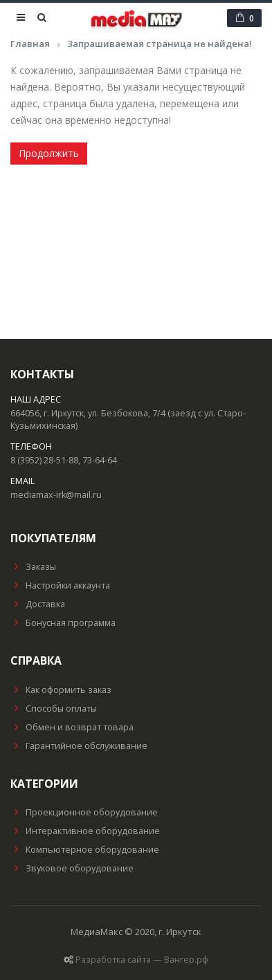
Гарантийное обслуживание (79, 746)
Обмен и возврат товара (72, 727)
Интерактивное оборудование (85, 831)
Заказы (33, 567)
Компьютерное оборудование (85, 850)
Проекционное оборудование (84, 812)
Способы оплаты (54, 709)
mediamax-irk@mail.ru (56, 495)
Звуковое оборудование (72, 868)
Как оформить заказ (61, 690)
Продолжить (49, 153)
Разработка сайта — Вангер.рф (142, 960)
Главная (30, 44)
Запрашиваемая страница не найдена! (160, 44)
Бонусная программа (63, 623)
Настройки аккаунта (60, 585)
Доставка (38, 604)
